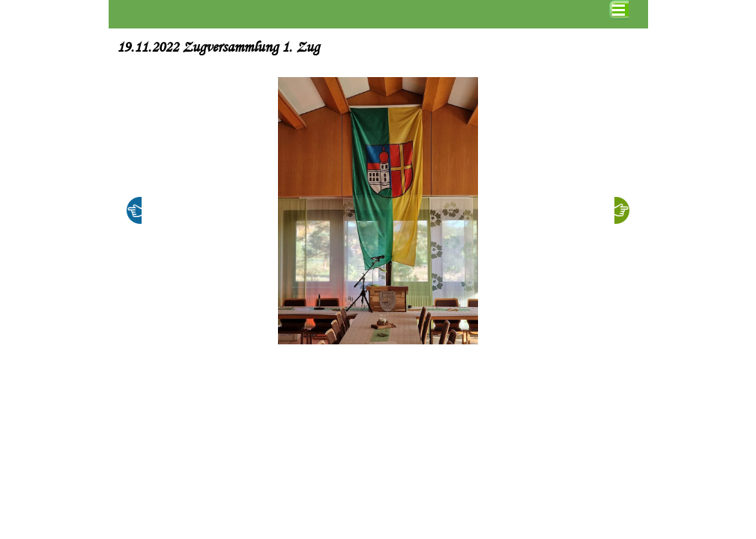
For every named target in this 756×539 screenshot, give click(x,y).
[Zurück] (134, 210)
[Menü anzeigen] (619, 10)
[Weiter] (622, 210)
